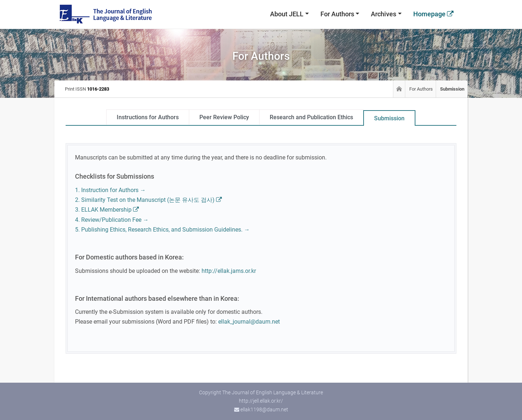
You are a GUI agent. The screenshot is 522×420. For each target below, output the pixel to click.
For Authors (337, 14)
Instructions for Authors (148, 117)
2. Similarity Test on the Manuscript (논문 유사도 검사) (148, 200)
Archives (384, 14)
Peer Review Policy (224, 117)
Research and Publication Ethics (311, 117)
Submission (389, 118)
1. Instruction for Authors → (110, 190)
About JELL (287, 14)
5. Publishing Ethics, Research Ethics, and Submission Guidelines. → (162, 230)
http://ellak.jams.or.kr (229, 271)
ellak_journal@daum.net (249, 322)
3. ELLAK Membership (107, 210)
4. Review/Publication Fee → (112, 220)
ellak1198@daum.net (264, 409)
